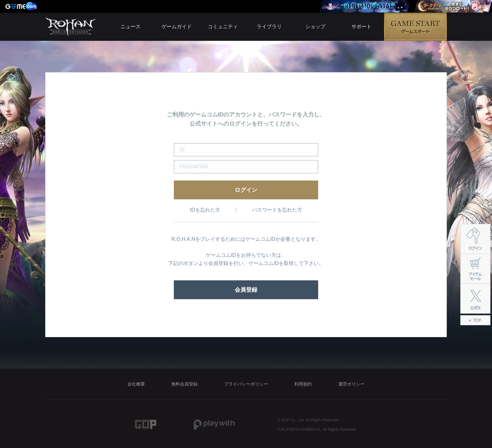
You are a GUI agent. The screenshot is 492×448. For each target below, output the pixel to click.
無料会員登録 (184, 384)
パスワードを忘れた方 (277, 210)
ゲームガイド (177, 27)
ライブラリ (269, 27)
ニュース (131, 27)
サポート (361, 27)
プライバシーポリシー (246, 384)
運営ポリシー (351, 384)
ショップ (315, 27)
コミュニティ (223, 27)
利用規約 (303, 384)
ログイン (246, 190)
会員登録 (246, 290)
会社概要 (136, 384)
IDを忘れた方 (205, 210)
